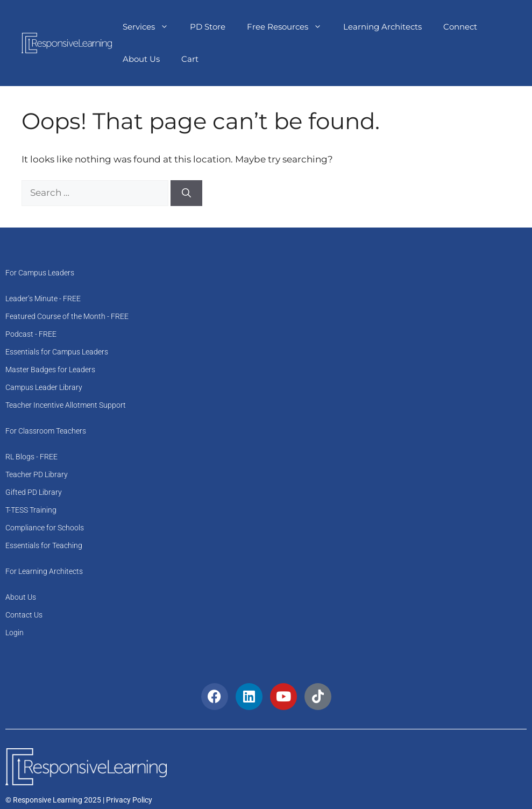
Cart (190, 59)
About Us (141, 59)
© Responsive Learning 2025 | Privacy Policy (79, 800)
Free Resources (290, 27)
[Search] (186, 193)
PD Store (208, 27)
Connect (460, 27)
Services (151, 27)
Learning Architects (382, 27)
